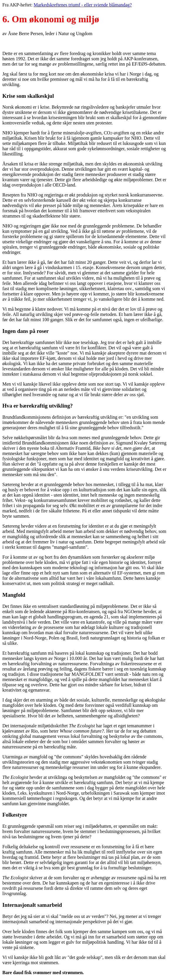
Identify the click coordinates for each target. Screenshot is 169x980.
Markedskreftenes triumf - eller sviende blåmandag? (83, 5)
